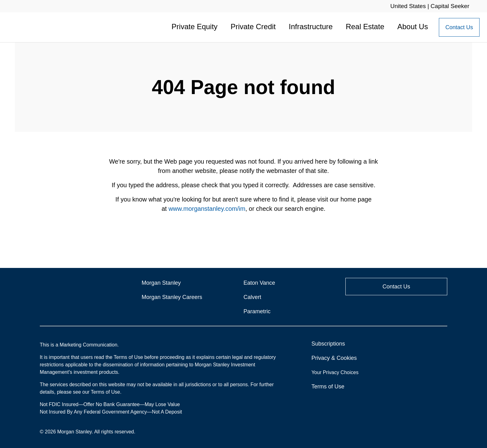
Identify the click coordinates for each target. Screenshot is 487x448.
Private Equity (194, 27)
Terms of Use (328, 387)
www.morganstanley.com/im (207, 209)
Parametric (257, 311)
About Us (413, 27)
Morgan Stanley (161, 283)
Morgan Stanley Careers (172, 297)
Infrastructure (311, 27)
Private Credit (253, 27)
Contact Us (459, 27)
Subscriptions (328, 344)
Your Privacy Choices (336, 372)
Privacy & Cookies (334, 358)
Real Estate (365, 27)
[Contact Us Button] (459, 27)
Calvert (252, 297)
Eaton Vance (259, 283)
